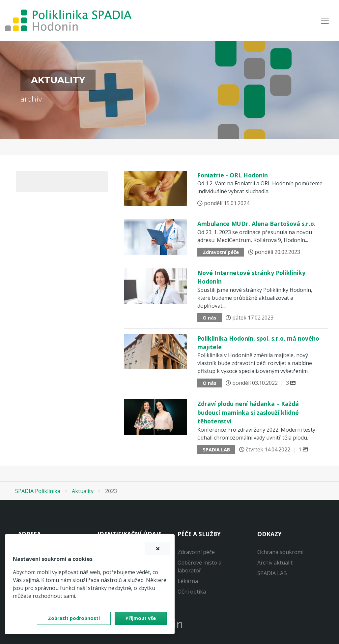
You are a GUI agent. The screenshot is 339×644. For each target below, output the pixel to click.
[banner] (68, 20)
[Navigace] (325, 21)
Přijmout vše (141, 618)
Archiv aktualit (275, 563)
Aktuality (83, 491)
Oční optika (192, 592)
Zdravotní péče (196, 552)
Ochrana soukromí (280, 552)
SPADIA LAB (272, 573)
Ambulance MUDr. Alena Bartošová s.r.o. (256, 224)
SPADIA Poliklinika (38, 491)
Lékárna (188, 581)
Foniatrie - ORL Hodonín (233, 175)
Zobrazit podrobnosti (74, 618)
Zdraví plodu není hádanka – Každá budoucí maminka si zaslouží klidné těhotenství (248, 412)
